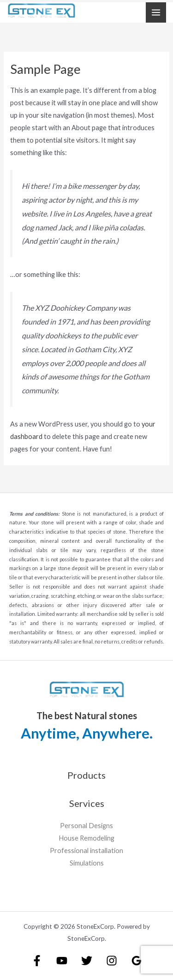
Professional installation (86, 851)
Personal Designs (86, 826)
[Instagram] (112, 961)
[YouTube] (62, 961)
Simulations (87, 863)
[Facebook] (37, 961)
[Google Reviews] (137, 961)
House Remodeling (86, 838)
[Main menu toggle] (156, 12)
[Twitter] (87, 961)
